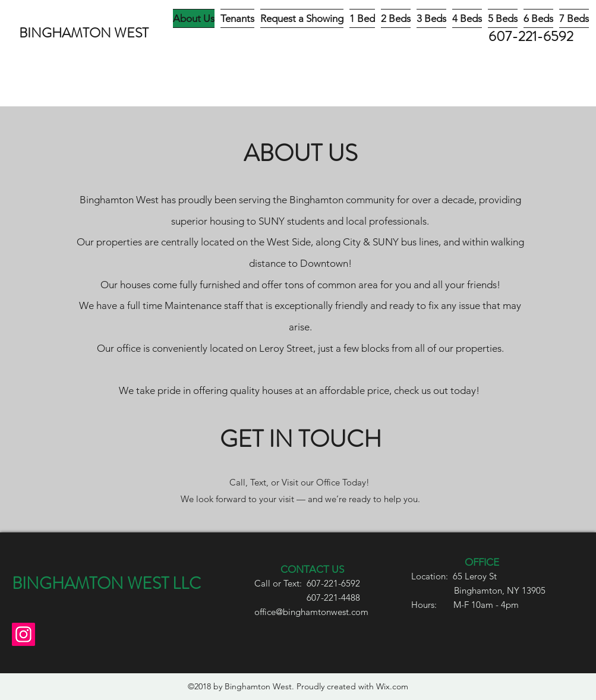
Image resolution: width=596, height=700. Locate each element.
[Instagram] (23, 634)
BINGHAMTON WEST (84, 33)
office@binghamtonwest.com (311, 612)
